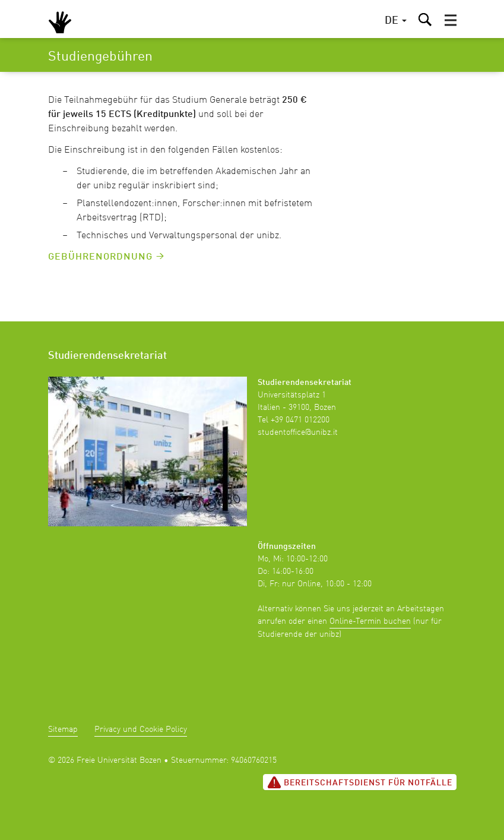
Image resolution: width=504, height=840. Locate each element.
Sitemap (63, 730)
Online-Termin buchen (370, 621)
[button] (451, 20)
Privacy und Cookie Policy (141, 730)
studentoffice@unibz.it (298, 432)
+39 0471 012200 (300, 420)
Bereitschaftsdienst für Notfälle (360, 782)
